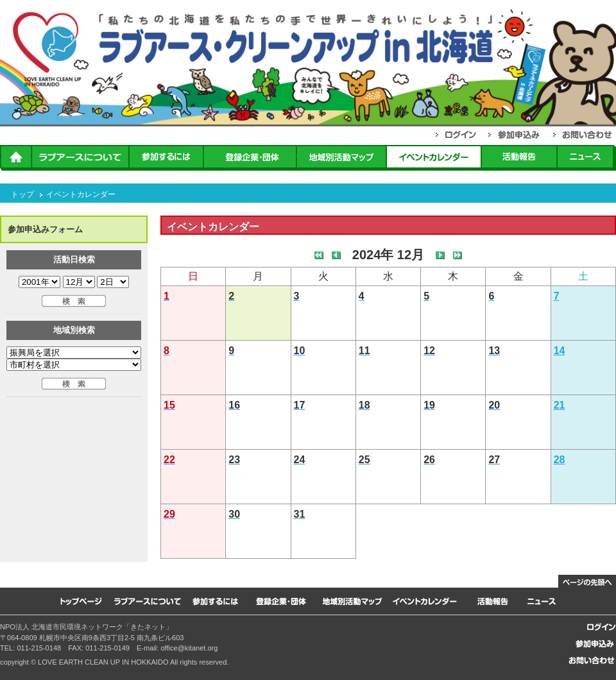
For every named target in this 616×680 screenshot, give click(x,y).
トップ (22, 194)
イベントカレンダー (81, 194)
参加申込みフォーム (45, 229)
